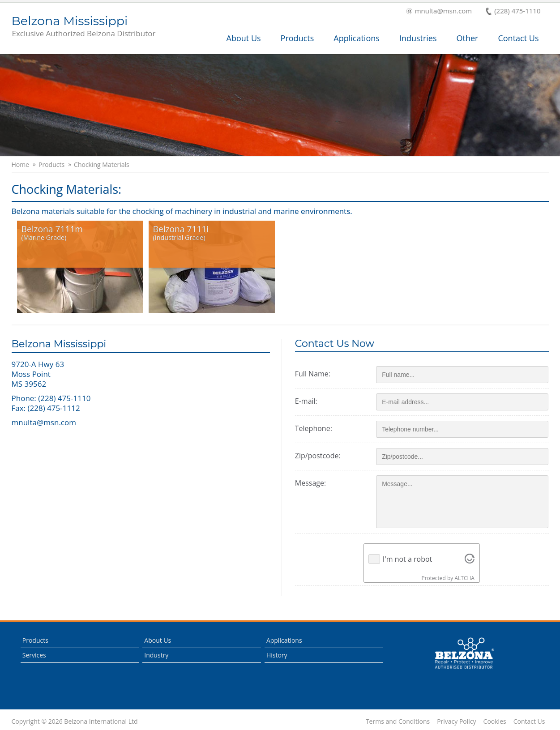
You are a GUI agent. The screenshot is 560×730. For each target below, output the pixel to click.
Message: (314, 483)
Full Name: (316, 374)
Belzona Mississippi (84, 27)
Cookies (495, 721)
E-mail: (309, 401)
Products (297, 38)
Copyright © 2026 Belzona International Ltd (75, 721)
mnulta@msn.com (439, 11)
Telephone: (317, 428)
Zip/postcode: (321, 456)
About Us (244, 38)
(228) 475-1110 (513, 11)
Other (468, 38)
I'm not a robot (409, 559)
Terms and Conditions (398, 721)
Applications (357, 38)
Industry (156, 655)
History (277, 655)
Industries (418, 38)
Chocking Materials (102, 165)
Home (21, 165)
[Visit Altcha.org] (471, 559)
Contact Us (518, 38)
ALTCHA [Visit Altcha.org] (466, 578)
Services (34, 655)
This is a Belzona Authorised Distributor (464, 653)
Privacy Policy (456, 721)
